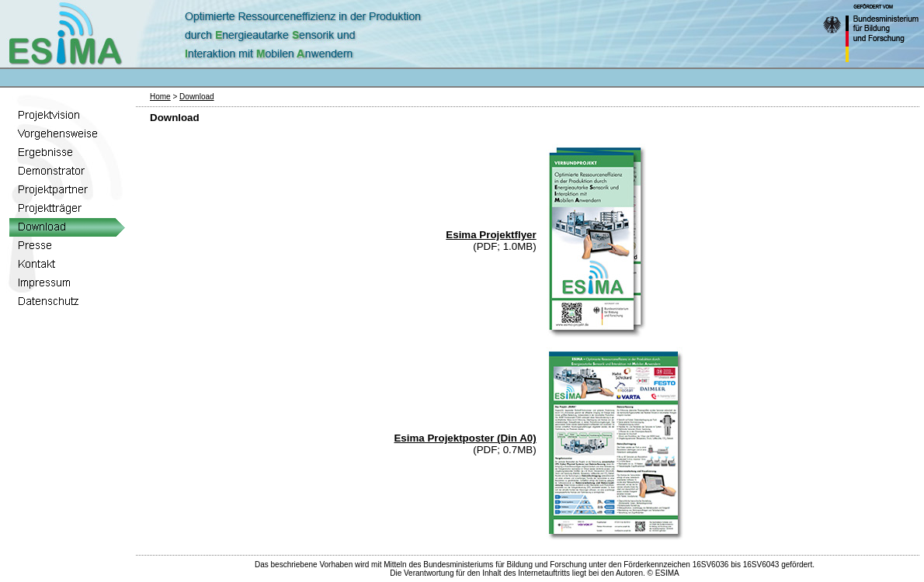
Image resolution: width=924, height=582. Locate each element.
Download (196, 97)
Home (160, 97)
